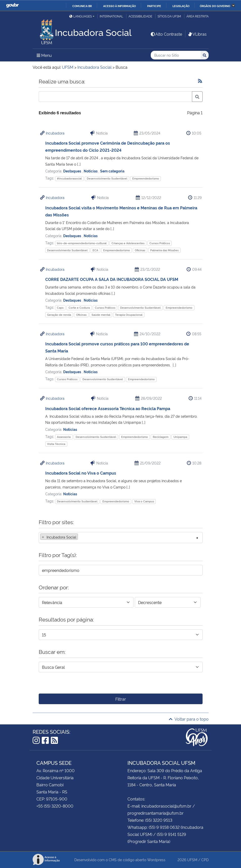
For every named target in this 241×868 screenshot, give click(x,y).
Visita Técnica (56, 444)
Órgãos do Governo (215, 6)
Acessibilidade (140, 16)
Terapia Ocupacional (129, 315)
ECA (95, 250)
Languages (81, 16)
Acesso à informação (119, 6)
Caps (60, 308)
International (111, 16)
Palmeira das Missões (164, 250)
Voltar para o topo (189, 719)
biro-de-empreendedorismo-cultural (82, 243)
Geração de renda (59, 315)
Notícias (91, 171)
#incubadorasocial (69, 178)
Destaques (73, 171)
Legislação (181, 6)
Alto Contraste (166, 34)
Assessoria (64, 437)
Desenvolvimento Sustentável (107, 178)
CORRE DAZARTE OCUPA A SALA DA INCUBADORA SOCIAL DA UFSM (112, 279)
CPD (205, 860)
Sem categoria (112, 171)
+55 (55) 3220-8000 (55, 806)
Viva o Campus (144, 501)
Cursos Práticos (160, 243)
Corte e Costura (79, 308)
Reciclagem (161, 437)
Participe (154, 6)
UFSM (192, 860)
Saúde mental (101, 315)
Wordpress (156, 860)
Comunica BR (82, 6)
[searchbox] (81, 537)
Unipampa (180, 437)
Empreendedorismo (146, 178)
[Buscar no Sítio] (176, 55)
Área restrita (198, 16)
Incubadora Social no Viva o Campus (81, 473)
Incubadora (55, 133)
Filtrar (121, 699)
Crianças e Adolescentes (128, 243)
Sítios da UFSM (169, 16)
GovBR (12, 5)
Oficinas (140, 250)
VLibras (197, 34)
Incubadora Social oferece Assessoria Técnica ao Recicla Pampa (108, 408)
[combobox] (121, 538)
